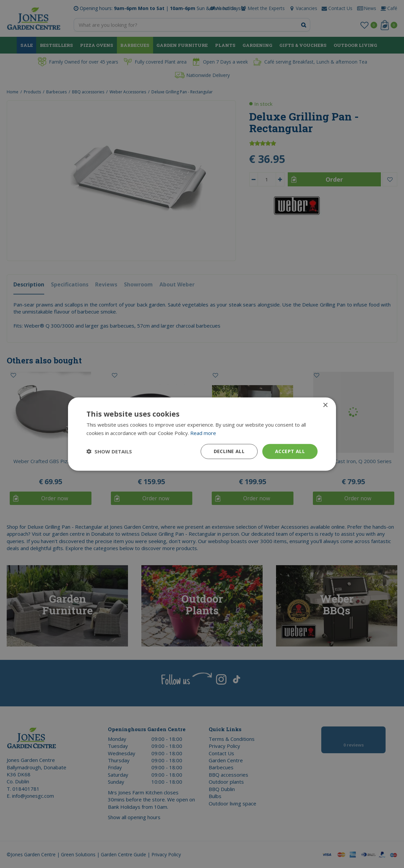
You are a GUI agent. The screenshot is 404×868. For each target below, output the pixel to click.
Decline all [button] (229, 451)
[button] (109, 451)
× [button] (325, 405)
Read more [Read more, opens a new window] (203, 433)
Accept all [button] (290, 451)
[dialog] (202, 434)
